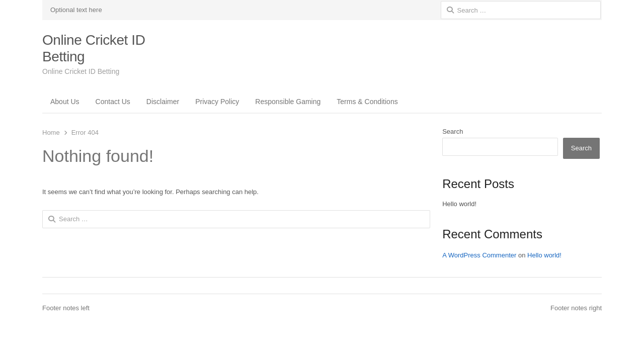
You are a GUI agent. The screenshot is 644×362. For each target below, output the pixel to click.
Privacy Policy (217, 102)
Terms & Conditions (367, 102)
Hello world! (459, 204)
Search (453, 131)
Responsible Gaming (288, 102)
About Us (65, 102)
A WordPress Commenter (479, 255)
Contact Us (113, 102)
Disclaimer (163, 102)
